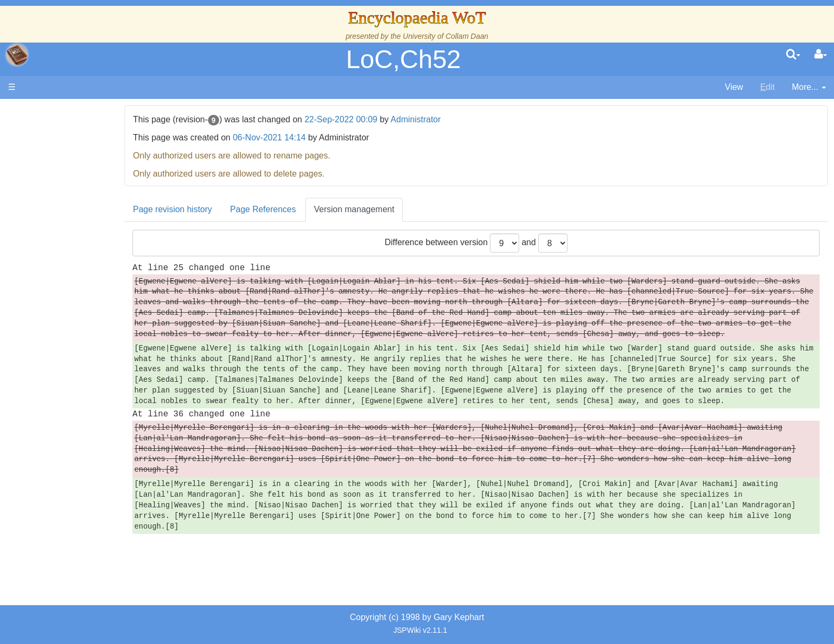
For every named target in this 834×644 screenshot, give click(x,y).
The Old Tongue (81, 275)
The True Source (82, 190)
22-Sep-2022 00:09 (403, 119)
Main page (49, 111)
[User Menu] (821, 55)
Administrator (478, 119)
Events (64, 226)
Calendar (68, 214)
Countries (90, 262)
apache (17, 55)
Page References (326, 209)
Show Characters (83, 311)
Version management (417, 209)
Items (61, 360)
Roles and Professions (93, 335)
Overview (90, 250)
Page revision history (235, 209)
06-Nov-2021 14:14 (332, 137)
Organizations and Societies (103, 323)
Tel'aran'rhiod (76, 396)
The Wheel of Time (86, 177)
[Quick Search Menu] (793, 55)
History (64, 202)
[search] (793, 55)
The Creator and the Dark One (108, 165)
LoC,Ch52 (403, 59)
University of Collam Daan (445, 36)
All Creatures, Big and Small (104, 348)
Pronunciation (77, 433)
